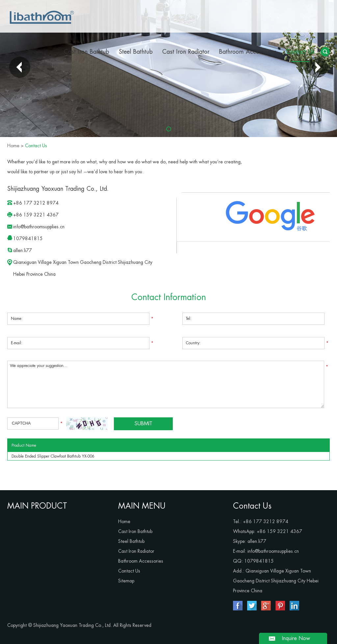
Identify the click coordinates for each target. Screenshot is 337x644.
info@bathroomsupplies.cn (39, 227)
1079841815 (28, 238)
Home (13, 146)
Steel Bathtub (136, 52)
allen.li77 (23, 250)
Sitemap (126, 581)
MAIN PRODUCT (37, 506)
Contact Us (300, 52)
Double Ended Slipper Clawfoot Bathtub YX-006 (53, 456)
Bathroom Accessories (248, 52)
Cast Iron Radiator (186, 52)
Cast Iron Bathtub (87, 52)
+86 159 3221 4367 (279, 531)
